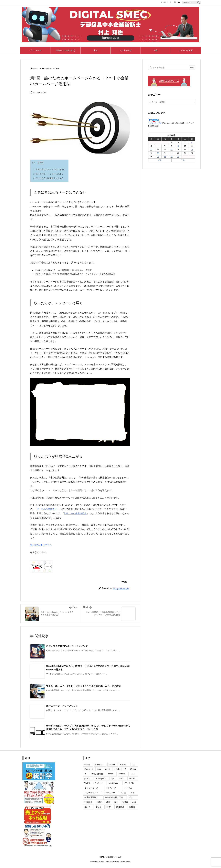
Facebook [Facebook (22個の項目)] (89, 769)
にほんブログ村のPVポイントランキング (67, 646)
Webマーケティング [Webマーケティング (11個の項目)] (93, 783)
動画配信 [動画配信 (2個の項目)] (88, 802)
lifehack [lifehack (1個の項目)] (122, 774)
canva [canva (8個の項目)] (87, 765)
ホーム (36, 68)
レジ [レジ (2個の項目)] (133, 793)
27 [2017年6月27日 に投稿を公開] (158, 157)
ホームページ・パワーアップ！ (62, 706)
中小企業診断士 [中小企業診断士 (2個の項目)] (91, 797)
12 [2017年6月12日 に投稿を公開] (151, 150)
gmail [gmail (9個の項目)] (108, 769)
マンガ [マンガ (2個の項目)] (123, 793)
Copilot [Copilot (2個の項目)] (123, 765)
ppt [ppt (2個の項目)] (112, 778)
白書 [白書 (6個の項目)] (134, 802)
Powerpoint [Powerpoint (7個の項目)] (100, 778)
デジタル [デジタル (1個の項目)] (128, 788)
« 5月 (160, 160)
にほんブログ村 (155, 123)
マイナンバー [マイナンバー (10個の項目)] (109, 793)
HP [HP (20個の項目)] (125, 769)
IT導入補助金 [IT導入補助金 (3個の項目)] (97, 774)
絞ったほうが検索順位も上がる (48, 178)
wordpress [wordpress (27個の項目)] (113, 783)
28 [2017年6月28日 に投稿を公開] (165, 157)
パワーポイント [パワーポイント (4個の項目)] (91, 793)
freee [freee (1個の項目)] (99, 769)
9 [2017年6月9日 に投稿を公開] (178, 146)
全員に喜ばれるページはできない (49, 169)
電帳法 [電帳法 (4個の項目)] (132, 807)
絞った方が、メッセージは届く (48, 174)
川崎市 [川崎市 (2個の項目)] (99, 802)
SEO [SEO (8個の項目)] (121, 778)
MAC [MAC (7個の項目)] (133, 774)
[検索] (199, 2)
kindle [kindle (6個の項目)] (111, 774)
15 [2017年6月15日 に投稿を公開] (171, 150)
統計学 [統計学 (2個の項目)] (87, 807)
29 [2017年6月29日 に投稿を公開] (171, 157)
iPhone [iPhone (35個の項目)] (133, 769)
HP (58, 68)
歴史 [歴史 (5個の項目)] (116, 802)
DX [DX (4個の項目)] (133, 765)
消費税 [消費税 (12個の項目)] (125, 802)
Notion (165, 2)
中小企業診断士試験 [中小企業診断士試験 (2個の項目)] (114, 797)
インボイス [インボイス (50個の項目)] (129, 783)
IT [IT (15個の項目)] (85, 774)
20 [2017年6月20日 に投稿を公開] (158, 153)
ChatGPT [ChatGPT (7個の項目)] (99, 765)
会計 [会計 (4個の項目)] (132, 797)
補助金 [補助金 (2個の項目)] (99, 807)
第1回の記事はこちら (41, 545)
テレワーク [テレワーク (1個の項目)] (111, 788)
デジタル (48, 68)
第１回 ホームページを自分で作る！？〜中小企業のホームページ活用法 (83, 686)
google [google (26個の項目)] (117, 769)
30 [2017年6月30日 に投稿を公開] (178, 157)
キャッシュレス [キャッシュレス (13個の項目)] (91, 788)
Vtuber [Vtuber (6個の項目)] (132, 778)
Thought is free (125, 862)
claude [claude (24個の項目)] (112, 765)
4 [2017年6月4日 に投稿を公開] (192, 143)
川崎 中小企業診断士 (75, 513)
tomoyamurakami (121, 588)
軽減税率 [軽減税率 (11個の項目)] (120, 807)
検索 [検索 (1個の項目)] (108, 802)
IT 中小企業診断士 (47, 509)
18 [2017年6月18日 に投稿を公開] (192, 150)
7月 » (183, 160)
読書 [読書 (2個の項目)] (109, 807)
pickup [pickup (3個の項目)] (87, 778)
